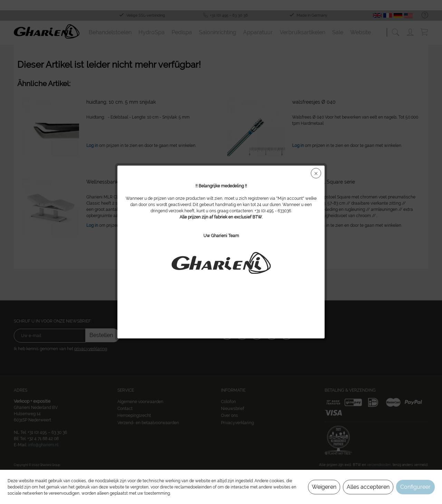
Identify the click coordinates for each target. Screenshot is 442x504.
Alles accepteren (368, 487)
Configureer (415, 487)
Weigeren (324, 487)
